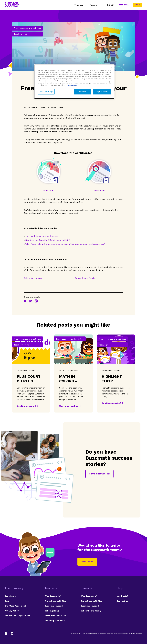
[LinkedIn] (12, 634)
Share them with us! (99, 474)
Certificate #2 (99, 190)
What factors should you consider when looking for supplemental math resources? (65, 244)
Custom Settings (46, 92)
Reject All (83, 92)
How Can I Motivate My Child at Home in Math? (48, 240)
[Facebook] (7, 634)
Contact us (87, 562)
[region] (74, 82)
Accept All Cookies (102, 92)
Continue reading (26, 406)
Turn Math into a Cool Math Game (42, 236)
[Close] (111, 67)
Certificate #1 (48, 190)
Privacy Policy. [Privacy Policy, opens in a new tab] (72, 85)
